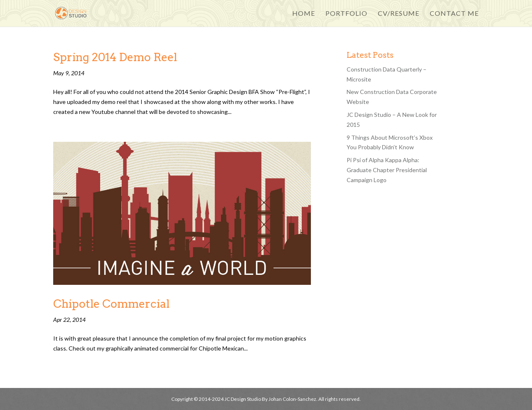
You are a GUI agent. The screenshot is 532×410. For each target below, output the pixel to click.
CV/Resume (399, 14)
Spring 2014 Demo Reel (115, 57)
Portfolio (346, 14)
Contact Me (454, 14)
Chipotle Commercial (111, 304)
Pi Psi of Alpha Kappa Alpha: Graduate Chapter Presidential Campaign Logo (387, 170)
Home (304, 14)
